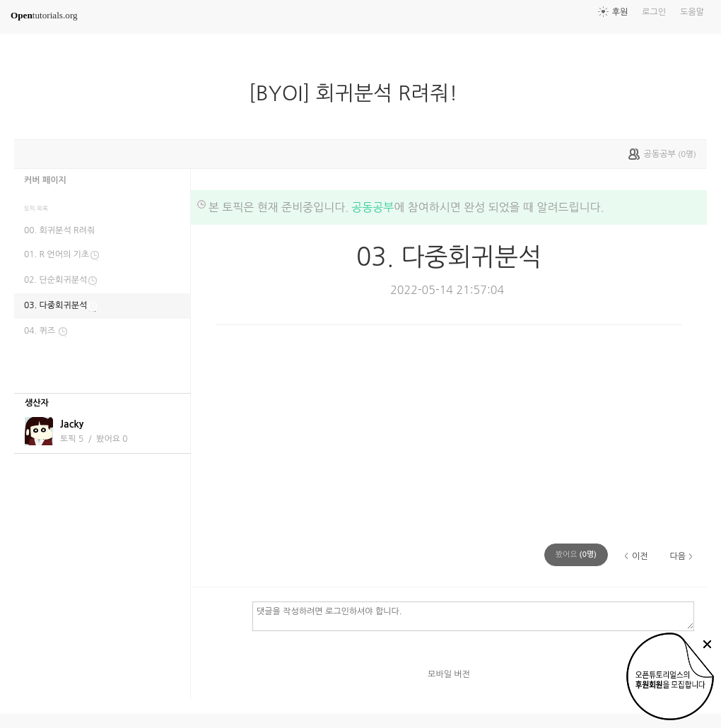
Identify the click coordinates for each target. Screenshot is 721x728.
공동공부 (373, 207)
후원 (620, 12)
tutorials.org (44, 15)
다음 (678, 556)
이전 (640, 556)
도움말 (692, 12)
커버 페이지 (45, 180)
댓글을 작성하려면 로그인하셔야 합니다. (473, 616)
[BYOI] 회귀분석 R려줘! (359, 93)
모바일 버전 (449, 674)
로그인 (654, 12)
